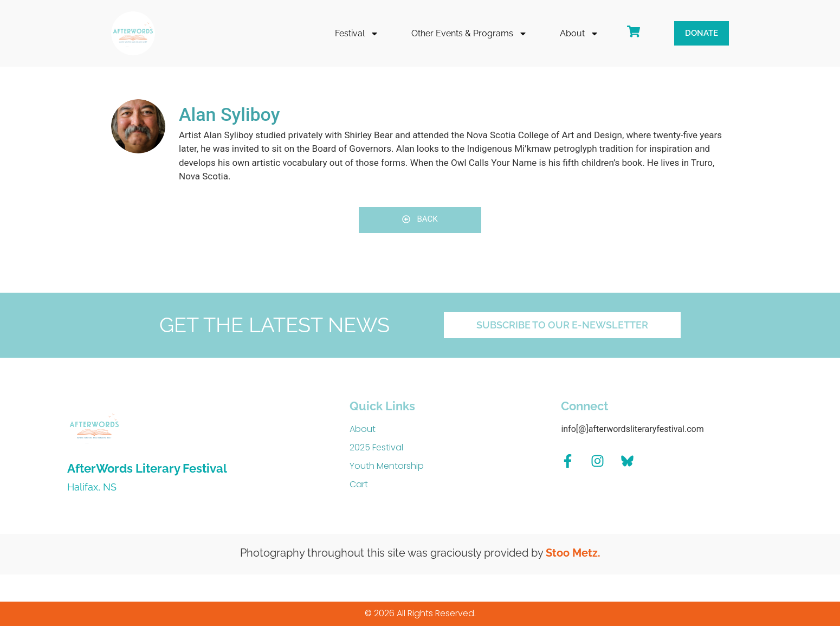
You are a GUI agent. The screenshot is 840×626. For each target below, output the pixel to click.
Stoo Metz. (573, 553)
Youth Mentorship (387, 466)
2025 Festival (376, 447)
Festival (357, 34)
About (579, 34)
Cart (359, 484)
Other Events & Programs (469, 34)
